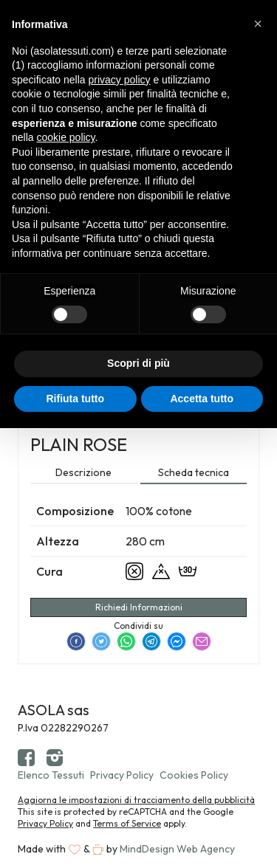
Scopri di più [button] (138, 363)
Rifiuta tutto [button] (75, 399)
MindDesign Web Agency (177, 849)
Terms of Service (127, 823)
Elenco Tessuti (51, 775)
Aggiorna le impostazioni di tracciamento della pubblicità (136, 800)
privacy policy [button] (120, 80)
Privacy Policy (122, 775)
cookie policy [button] (65, 137)
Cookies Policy (194, 775)
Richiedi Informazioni (139, 607)
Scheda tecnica (194, 472)
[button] (258, 24)
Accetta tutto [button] (202, 399)
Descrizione (83, 472)
